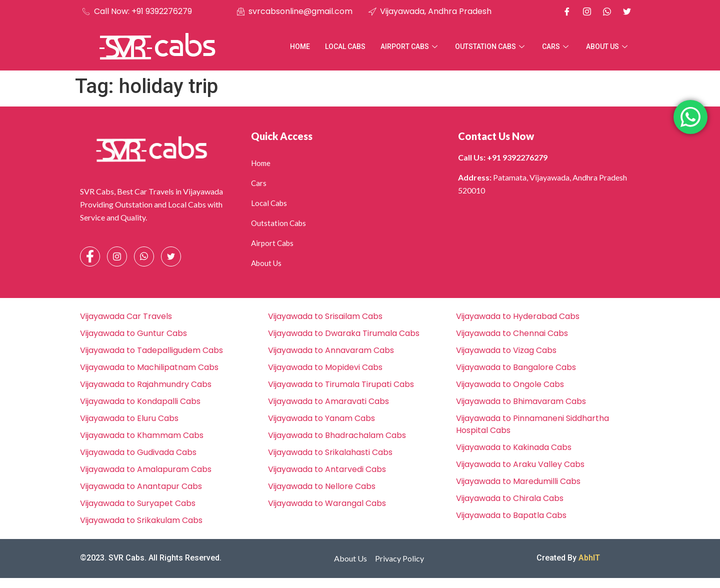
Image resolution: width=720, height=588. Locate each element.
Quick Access (282, 136)
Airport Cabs (410, 46)
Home (300, 46)
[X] (627, 11)
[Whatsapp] (607, 11)
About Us (608, 46)
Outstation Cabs (491, 46)
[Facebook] (567, 11)
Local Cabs (345, 46)
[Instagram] (587, 11)
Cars (556, 46)
